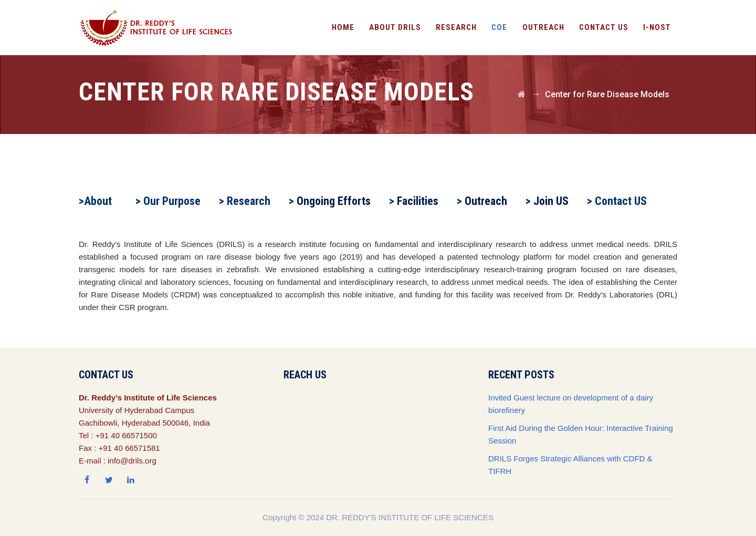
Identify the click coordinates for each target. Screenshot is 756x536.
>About (95, 201)
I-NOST (657, 27)
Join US (551, 201)
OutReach (543, 27)
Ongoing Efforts (334, 201)
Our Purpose (172, 201)
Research (456, 27)
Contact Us (604, 27)
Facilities (418, 201)
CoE (499, 27)
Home (343, 27)
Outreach (486, 201)
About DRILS (395, 27)
